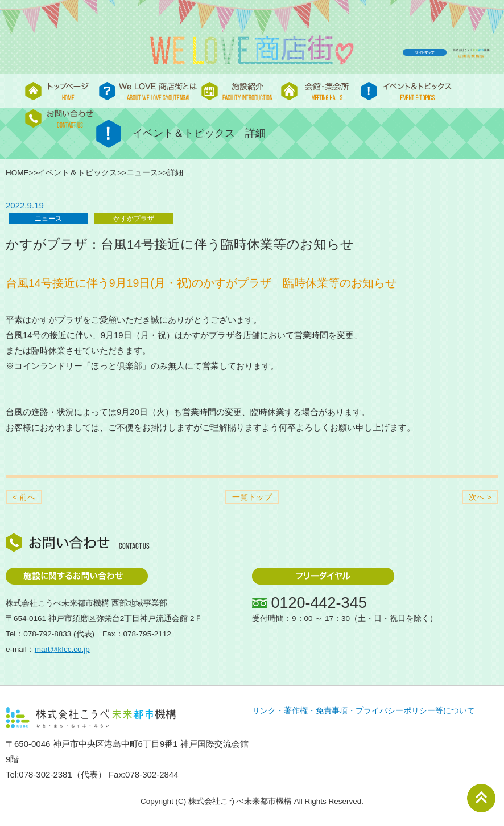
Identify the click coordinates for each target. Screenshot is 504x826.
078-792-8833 (47, 634)
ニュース (142, 173)
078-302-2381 (45, 774)
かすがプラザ (134, 219)
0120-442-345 (319, 603)
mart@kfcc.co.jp (62, 649)
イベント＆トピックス (77, 173)
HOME (17, 173)
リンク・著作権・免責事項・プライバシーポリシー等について (363, 711)
